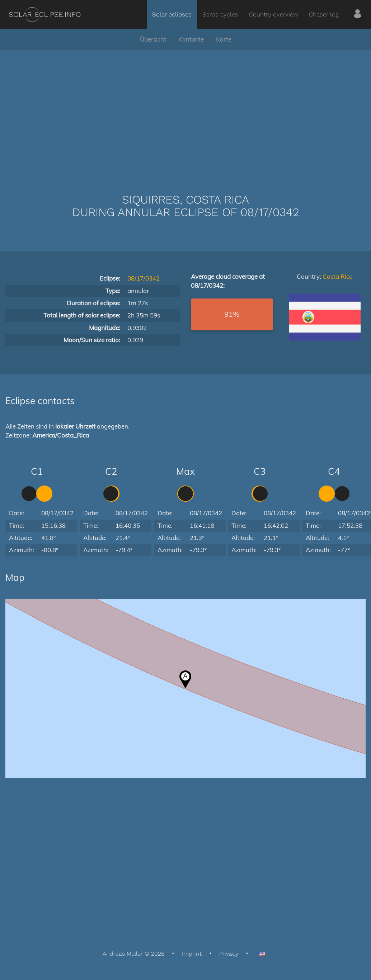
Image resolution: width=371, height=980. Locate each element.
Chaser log (324, 14)
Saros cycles (220, 14)
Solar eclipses (172, 14)
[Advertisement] (185, 111)
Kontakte (191, 39)
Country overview (274, 14)
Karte (224, 39)
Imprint (192, 954)
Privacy (229, 954)
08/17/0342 (144, 278)
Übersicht (153, 39)
